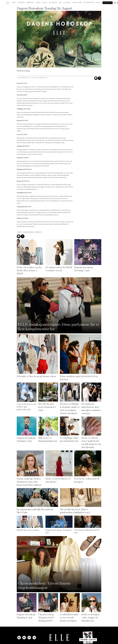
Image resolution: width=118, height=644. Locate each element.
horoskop (38, 232)
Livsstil (38, 3)
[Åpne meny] (8, 2)
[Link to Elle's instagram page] (19, 638)
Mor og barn (77, 3)
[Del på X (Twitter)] (99, 78)
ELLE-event (67, 3)
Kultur (45, 3)
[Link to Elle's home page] (59, 638)
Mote (14, 3)
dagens (20, 232)
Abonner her (108, 3)
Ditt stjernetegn (89, 3)
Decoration (53, 3)
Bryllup (99, 3)
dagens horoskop (29, 232)
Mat (60, 3)
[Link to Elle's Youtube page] (29, 638)
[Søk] (115, 3)
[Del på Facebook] (96, 78)
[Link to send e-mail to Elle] (34, 638)
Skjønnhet (30, 3)
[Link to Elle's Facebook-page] (24, 638)
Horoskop (21, 3)
